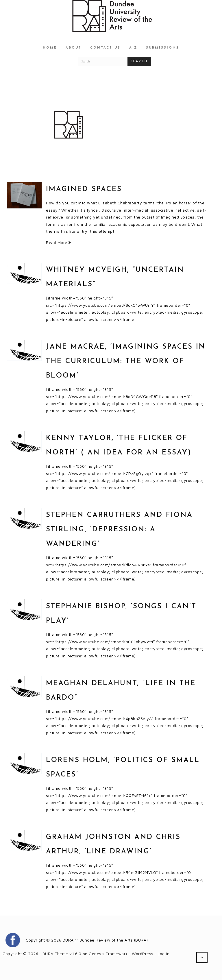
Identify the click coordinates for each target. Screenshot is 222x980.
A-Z (133, 48)
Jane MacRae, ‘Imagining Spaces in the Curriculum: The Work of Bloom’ (126, 361)
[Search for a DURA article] (103, 61)
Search (139, 61)
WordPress (143, 954)
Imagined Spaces (84, 189)
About (74, 48)
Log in (163, 954)
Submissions (163, 48)
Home (50, 48)
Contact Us (105, 48)
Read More (59, 242)
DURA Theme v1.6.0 (62, 954)
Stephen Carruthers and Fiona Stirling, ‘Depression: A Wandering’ (119, 530)
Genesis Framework (108, 954)
